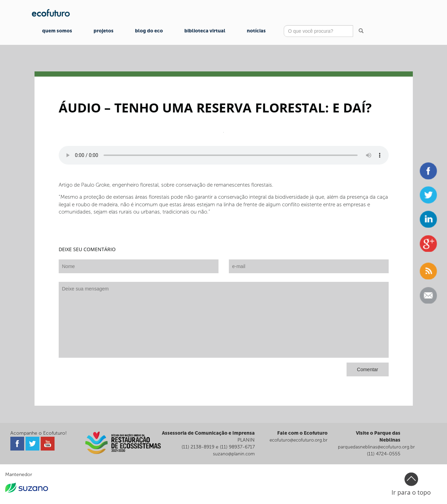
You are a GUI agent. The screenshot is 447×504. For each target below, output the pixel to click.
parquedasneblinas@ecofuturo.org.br (376, 447)
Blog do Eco (149, 31)
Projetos (104, 31)
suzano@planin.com (234, 454)
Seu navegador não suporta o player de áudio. (224, 155)
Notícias (256, 31)
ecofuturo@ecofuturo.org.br (299, 440)
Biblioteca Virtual (205, 31)
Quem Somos (57, 31)
